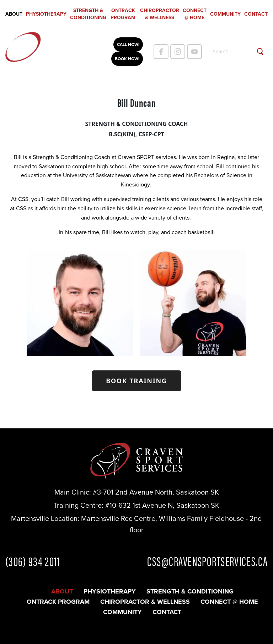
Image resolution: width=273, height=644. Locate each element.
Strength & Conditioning (88, 14)
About (14, 14)
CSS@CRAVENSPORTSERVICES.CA (207, 561)
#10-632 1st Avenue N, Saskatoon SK (162, 505)
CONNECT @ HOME (195, 14)
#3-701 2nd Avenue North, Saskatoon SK (156, 492)
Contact (256, 14)
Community (225, 14)
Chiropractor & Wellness (160, 14)
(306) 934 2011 (33, 561)
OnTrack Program (123, 14)
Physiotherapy (46, 14)
